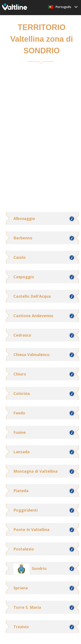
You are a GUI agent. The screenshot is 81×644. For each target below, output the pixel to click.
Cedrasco (22, 335)
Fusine (20, 432)
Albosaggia (24, 218)
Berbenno (23, 238)
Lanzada (21, 452)
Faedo (19, 413)
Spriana (21, 588)
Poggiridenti (26, 510)
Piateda (21, 491)
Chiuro (20, 374)
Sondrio (39, 568)
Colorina (22, 393)
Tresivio (21, 627)
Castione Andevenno (33, 316)
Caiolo (20, 257)
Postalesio (24, 549)
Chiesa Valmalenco (32, 355)
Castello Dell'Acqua (32, 296)
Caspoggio (24, 277)
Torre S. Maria (27, 607)
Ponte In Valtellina (31, 530)
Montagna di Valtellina (36, 471)
